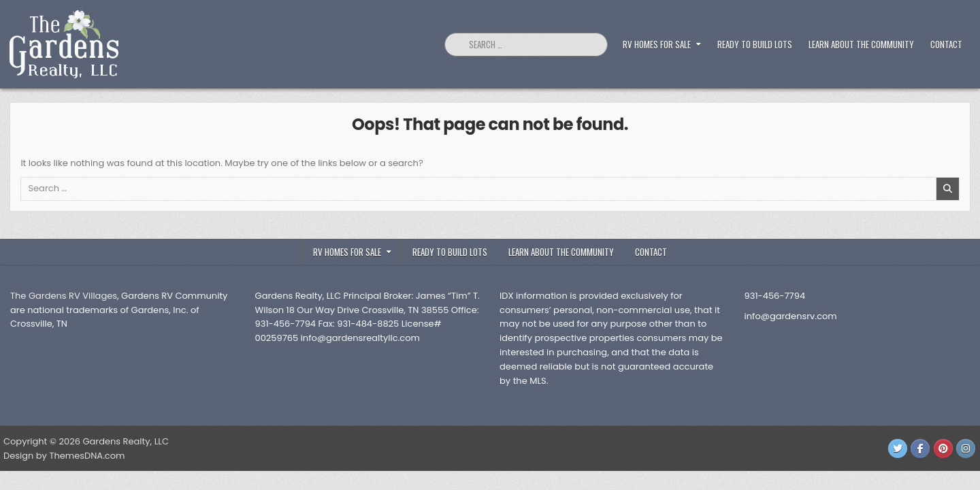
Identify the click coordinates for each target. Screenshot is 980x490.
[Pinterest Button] (943, 448)
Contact (946, 44)
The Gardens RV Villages (64, 296)
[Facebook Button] (920, 448)
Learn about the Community (861, 44)
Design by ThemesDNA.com (64, 456)
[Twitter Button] (898, 448)
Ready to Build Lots (755, 44)
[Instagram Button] (966, 448)
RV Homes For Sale (657, 44)
